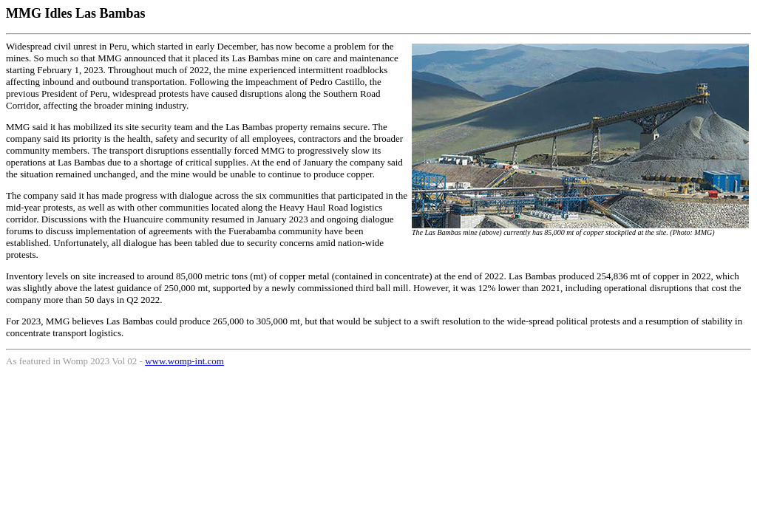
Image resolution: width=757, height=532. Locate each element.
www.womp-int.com (184, 361)
